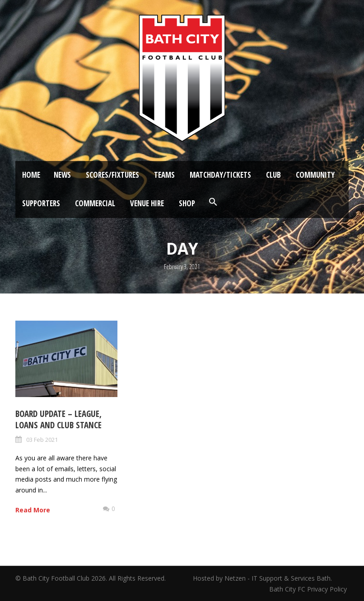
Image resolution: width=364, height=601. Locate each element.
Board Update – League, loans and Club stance (58, 419)
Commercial (95, 203)
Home (31, 175)
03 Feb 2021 (42, 440)
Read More (33, 510)
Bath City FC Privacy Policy (309, 589)
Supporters (41, 203)
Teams (164, 175)
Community (315, 175)
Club (273, 175)
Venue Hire (147, 203)
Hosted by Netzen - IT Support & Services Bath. (262, 578)
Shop (187, 203)
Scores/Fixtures (112, 175)
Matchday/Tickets (220, 175)
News (62, 175)
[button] (213, 202)
